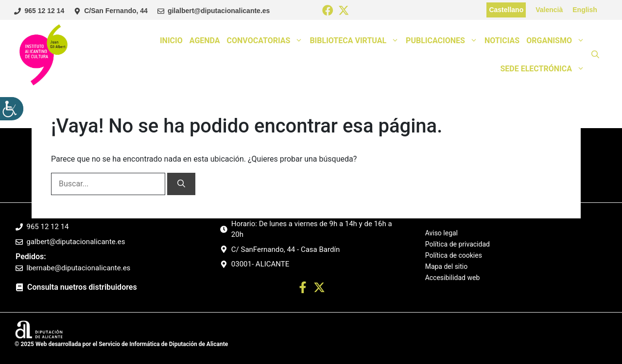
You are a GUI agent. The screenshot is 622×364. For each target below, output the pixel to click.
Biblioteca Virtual (356, 41)
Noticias (502, 41)
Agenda (205, 41)
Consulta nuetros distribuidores (82, 287)
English (585, 10)
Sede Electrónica (544, 69)
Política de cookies (454, 255)
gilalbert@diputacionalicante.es (219, 11)
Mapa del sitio (447, 266)
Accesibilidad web (453, 278)
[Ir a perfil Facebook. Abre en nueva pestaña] (303, 289)
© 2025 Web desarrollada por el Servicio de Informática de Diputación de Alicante (121, 344)
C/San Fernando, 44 (116, 11)
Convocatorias (267, 41)
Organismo (557, 41)
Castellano (506, 10)
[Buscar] (181, 184)
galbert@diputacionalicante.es (76, 242)
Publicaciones (443, 41)
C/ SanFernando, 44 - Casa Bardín (286, 249)
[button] (595, 55)
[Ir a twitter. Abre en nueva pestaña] (319, 289)
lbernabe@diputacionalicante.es (79, 268)
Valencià (549, 10)
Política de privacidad (458, 244)
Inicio (171, 41)
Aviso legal (441, 233)
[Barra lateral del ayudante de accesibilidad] (12, 109)
